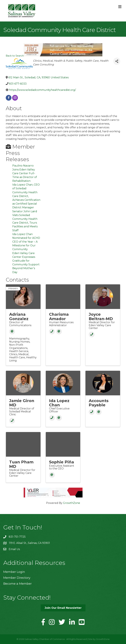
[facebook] (9, 98)
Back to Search (15, 56)
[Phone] (52, 332)
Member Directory (17, 578)
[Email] (12, 332)
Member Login (14, 572)
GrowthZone (72, 503)
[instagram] (15, 98)
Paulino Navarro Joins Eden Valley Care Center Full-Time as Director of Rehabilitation (25, 173)
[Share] (117, 61)
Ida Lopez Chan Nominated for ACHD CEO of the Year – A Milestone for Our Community (26, 242)
